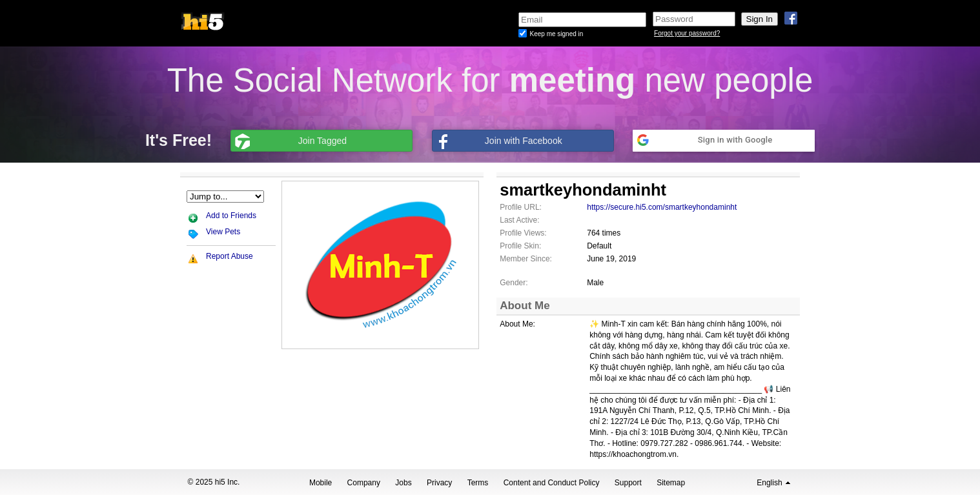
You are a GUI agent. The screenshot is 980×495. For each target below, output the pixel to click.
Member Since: (526, 259)
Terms (478, 483)
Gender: (514, 283)
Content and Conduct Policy (552, 483)
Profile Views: (523, 233)
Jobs (403, 483)
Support (628, 483)
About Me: (517, 324)
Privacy (439, 483)
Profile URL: (521, 207)
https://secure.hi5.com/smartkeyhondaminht (662, 207)
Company (364, 483)
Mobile (321, 483)
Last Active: (519, 220)
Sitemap (671, 483)
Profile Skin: (520, 246)
